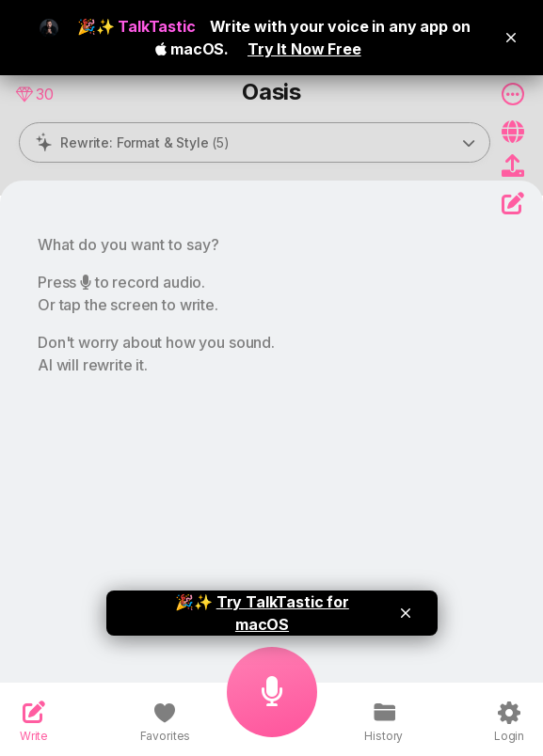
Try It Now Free (304, 49)
